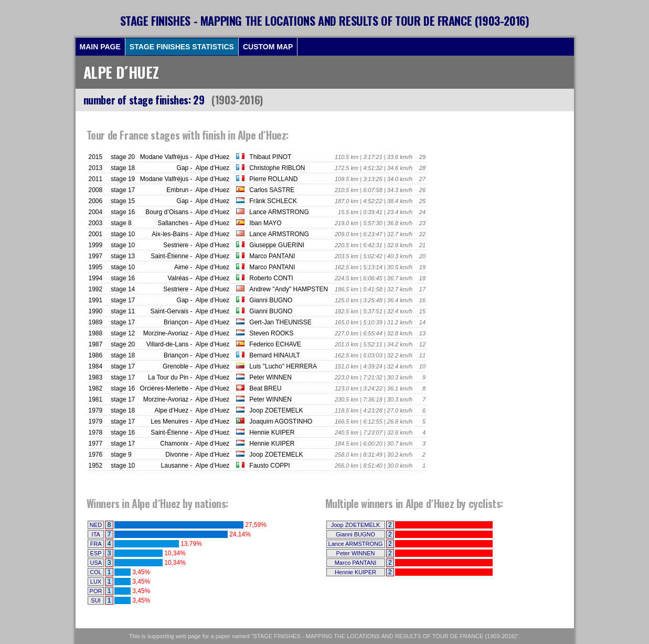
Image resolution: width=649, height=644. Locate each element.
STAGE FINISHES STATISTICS (182, 47)
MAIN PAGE (100, 47)
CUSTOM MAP (268, 47)
